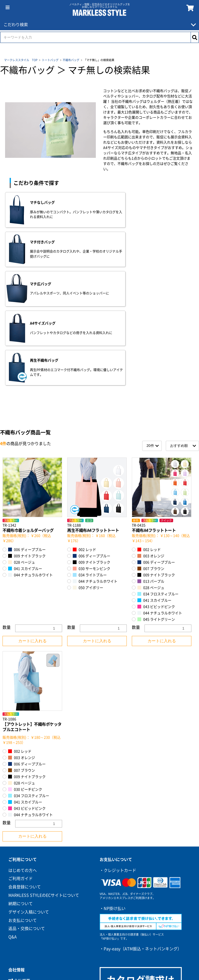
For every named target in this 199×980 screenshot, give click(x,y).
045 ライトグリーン (156, 501)
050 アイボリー (88, 469)
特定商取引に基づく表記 (31, 871)
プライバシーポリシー (31, 879)
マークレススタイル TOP (21, 60)
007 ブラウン (151, 450)
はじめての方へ (23, 752)
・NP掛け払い (113, 790)
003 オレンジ (151, 438)
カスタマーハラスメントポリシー (42, 895)
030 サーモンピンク (92, 450)
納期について (21, 785)
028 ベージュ (22, 444)
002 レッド (84, 431)
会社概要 (19, 862)
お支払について (23, 802)
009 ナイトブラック (27, 438)
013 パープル (151, 463)
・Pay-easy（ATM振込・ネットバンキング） (141, 830)
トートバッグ (50, 60)
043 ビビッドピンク (156, 488)
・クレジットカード (118, 752)
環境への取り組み (27, 887)
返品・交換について (27, 810)
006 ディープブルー (27, 431)
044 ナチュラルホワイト (30, 457)
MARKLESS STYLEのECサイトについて (44, 777)
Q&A (13, 819)
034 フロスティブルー (158, 476)
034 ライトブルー (90, 457)
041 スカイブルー (25, 450)
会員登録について (25, 769)
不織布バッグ (71, 60)
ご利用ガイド (21, 760)
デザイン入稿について (29, 793)
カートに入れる (32, 523)
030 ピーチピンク (25, 671)
